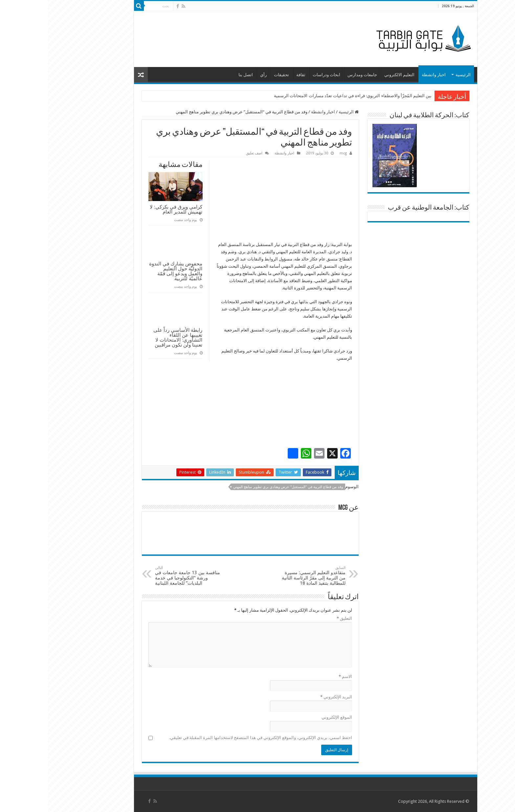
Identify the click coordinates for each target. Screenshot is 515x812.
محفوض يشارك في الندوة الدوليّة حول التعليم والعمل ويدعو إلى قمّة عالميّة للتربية (128, 271)
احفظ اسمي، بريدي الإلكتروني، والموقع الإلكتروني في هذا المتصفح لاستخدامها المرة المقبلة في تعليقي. (213, 738)
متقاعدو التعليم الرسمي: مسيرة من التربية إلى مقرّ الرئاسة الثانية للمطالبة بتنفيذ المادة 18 (264, 576)
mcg (295, 153)
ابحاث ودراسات (279, 75)
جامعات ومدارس (314, 75)
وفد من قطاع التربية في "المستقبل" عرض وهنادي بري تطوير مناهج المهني (240, 487)
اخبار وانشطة (386, 75)
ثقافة (253, 75)
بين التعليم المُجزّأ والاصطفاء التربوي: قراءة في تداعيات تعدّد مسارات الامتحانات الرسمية (305, 96)
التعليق (296, 618)
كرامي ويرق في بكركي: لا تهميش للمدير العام (128, 209)
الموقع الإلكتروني (289, 717)
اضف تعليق (206, 153)
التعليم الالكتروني (351, 75)
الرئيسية (415, 75)
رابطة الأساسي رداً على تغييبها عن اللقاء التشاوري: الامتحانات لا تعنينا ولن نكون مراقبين (130, 337)
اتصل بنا (198, 75)
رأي (215, 75)
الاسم (297, 677)
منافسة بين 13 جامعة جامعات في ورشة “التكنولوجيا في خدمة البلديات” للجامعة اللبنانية (141, 576)
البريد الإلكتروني (288, 697)
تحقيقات (234, 75)
